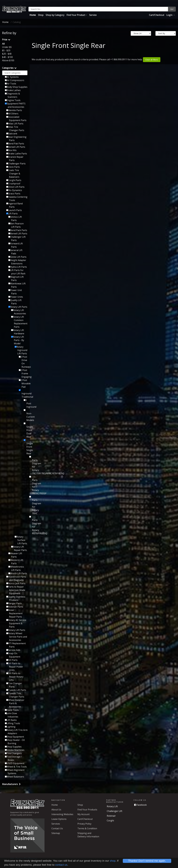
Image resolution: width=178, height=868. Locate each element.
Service (93, 15)
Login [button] (170, 15)
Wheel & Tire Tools (16, 767)
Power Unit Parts (15, 292)
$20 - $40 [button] (7, 54)
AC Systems (12, 77)
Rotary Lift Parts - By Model (18, 340)
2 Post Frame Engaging (23, 373)
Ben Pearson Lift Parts (16, 225)
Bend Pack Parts (18, 230)
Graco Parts (13, 194)
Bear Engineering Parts (16, 139)
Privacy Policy (84, 824)
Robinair (111, 816)
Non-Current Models (26, 415)
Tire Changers (13, 753)
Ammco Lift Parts (15, 219)
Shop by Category (55, 15)
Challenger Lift (115, 811)
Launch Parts (14, 210)
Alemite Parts (14, 110)
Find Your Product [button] (76, 15)
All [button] (3, 44)
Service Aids (13, 650)
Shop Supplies (13, 747)
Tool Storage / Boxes (13, 758)
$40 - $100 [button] (7, 57)
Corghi (110, 821)
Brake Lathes (13, 90)
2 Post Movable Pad (23, 383)
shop (113, 861)
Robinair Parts (15, 607)
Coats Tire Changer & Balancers (13, 174)
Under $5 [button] (7, 47)
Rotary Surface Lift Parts (21, 540)
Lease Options (59, 819)
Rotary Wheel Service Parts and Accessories (17, 637)
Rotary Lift (112, 806)
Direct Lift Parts (15, 187)
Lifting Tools (12, 723)
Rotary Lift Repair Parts (19, 548)
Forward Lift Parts (16, 245)
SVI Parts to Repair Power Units (15, 667)
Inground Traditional (23, 394)
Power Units (16, 297)
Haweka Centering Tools (17, 199)
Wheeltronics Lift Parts (16, 568)
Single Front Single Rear (26, 447)
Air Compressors (15, 80)
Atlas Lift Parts (15, 124)
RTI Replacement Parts (16, 645)
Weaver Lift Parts (15, 555)
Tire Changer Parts (14, 685)
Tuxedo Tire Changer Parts (15, 695)
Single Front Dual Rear (26, 430)
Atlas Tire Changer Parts (15, 129)
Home (33, 15)
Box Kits (11, 150)
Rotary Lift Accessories (19, 312)
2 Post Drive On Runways (23, 362)
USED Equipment (15, 763)
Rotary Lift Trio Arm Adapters (16, 732)
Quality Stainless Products (16, 598)
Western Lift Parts (16, 562)
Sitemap (56, 833)
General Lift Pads (15, 252)
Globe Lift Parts (17, 257)
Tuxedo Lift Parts (16, 690)
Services (56, 824)
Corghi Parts (14, 180)
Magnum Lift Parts (16, 279)
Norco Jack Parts (16, 583)
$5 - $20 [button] (6, 50)
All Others (12, 114)
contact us (61, 865)
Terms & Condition (87, 828)
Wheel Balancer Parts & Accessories (15, 703)
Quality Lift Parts (15, 302)
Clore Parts (13, 167)
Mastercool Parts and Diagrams (16, 578)
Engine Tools (13, 100)
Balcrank (12, 134)
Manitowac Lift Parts (17, 285)
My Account (84, 814)
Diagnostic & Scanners (12, 95)
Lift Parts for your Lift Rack (17, 272)
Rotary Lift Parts (18, 307)
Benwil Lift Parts (16, 147)
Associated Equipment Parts (16, 119)
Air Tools (10, 84)
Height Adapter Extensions (17, 262)
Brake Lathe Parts (17, 154)
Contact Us (57, 828)
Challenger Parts (16, 164)
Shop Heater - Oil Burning (15, 742)
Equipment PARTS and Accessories (15, 105)
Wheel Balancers (14, 777)
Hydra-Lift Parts (18, 267)
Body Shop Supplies (16, 87)
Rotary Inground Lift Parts (21, 350)
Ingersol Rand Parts (14, 205)
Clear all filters (152, 60)
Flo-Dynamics (14, 190)
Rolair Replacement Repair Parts (14, 613)
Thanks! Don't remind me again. (147, 861)
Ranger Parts (14, 603)
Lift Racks (11, 720)
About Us (56, 810)
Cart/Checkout (157, 15)
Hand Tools (12, 710)
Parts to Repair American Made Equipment (16, 590)
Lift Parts (12, 214)
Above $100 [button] (8, 60)
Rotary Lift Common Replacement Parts (19, 322)
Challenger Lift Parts (17, 239)
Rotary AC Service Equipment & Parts (16, 623)
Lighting (10, 727)
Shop (41, 15)
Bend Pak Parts (15, 144)
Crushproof (13, 184)
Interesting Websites (62, 814)
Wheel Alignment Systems (15, 772)
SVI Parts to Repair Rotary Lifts (15, 677)
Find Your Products (87, 810)
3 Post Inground (26, 403)
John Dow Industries (12, 715)
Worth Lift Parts (18, 573)
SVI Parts (12, 660)
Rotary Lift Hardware (18, 332)
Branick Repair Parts (15, 159)
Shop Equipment (14, 737)
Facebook (140, 805)
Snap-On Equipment (13, 655)
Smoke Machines (15, 750)
